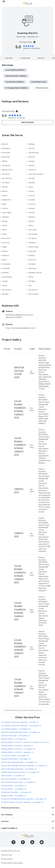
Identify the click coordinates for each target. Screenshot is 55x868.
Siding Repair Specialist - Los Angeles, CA (16, 792)
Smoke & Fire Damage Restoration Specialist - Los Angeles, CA (24, 799)
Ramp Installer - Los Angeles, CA (13, 776)
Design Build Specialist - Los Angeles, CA (16, 759)
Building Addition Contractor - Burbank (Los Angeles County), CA (25, 742)
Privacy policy (7, 859)
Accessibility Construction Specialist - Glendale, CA (20, 722)
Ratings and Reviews (15, 101)
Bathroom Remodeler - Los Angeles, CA (16, 736)
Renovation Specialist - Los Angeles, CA (16, 779)
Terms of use (6, 855)
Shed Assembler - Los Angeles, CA (14, 786)
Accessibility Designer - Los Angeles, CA (16, 729)
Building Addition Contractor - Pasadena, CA (17, 752)
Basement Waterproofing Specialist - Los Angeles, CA (21, 732)
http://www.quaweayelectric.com (20, 328)
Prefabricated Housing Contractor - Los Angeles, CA (20, 772)
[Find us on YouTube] (42, 842)
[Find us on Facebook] (13, 842)
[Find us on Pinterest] (23, 842)
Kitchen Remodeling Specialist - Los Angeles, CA (19, 769)
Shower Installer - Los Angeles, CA (14, 789)
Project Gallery (12, 340)
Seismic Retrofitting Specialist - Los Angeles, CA (19, 782)
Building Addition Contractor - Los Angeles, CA (18, 749)
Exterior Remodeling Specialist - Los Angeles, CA (19, 762)
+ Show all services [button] (42, 88)
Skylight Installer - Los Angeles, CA (14, 796)
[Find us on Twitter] (32, 842)
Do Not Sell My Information (12, 863)
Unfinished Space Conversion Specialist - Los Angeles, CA (22, 802)
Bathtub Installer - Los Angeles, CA (14, 739)
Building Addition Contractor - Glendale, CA (17, 746)
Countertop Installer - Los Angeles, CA (15, 756)
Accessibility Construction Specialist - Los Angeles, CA (21, 726)
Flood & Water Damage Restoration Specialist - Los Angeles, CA (24, 766)
